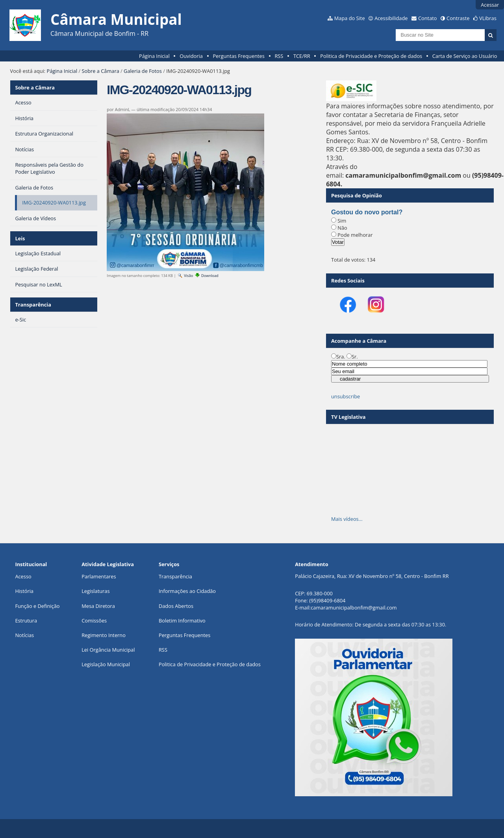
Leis (20, 238)
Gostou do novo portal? (367, 212)
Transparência (33, 305)
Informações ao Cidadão (187, 591)
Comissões (94, 621)
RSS (279, 56)
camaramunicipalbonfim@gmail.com (354, 608)
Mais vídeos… (347, 519)
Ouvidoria (191, 56)
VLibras (488, 18)
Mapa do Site (350, 18)
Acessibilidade (391, 18)
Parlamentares (99, 576)
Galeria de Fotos (143, 71)
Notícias (24, 635)
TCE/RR (302, 56)
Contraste (458, 18)
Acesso (23, 576)
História (24, 591)
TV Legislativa (348, 417)
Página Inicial (154, 56)
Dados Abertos (176, 606)
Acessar (490, 5)
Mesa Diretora (98, 606)
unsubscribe (346, 396)
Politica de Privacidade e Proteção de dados (371, 56)
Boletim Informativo (182, 621)
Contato (428, 18)
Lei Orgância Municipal (108, 650)
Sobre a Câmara (101, 71)
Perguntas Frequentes (238, 56)
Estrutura (26, 621)
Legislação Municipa (105, 664)
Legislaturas (95, 591)
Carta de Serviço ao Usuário (465, 56)
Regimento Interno (104, 635)
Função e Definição (37, 606)
